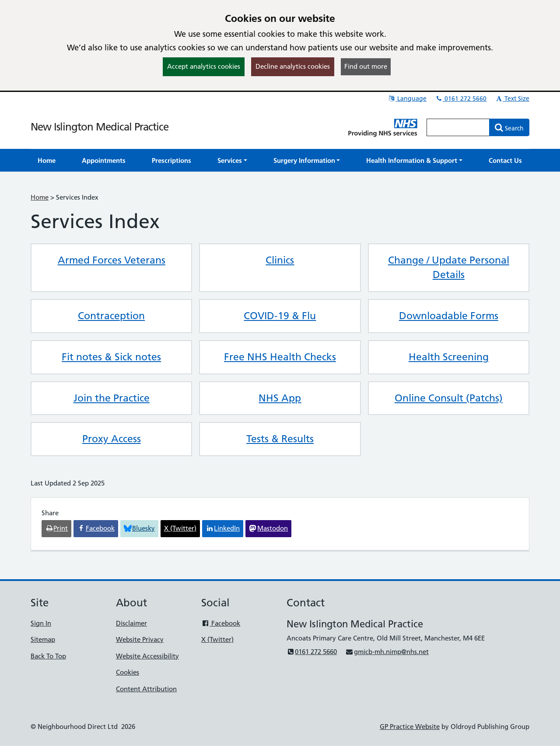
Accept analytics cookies (204, 66)
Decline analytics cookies (293, 66)
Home (40, 197)
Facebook (221, 623)
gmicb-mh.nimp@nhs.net (387, 652)
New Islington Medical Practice (100, 127)
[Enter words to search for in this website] (458, 127)
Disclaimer (131, 623)
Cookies (128, 672)
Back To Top (48, 656)
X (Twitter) (217, 639)
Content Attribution (146, 689)
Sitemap (43, 639)
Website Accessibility (147, 656)
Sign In (41, 623)
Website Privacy (140, 639)
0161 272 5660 (461, 99)
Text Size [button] (512, 99)
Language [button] (407, 99)
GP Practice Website (410, 727)
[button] (232, 160)
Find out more (366, 66)
